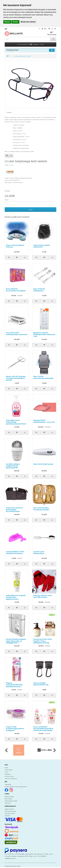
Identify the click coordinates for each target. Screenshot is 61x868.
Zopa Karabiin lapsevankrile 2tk (41, 684)
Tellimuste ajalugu (10, 811)
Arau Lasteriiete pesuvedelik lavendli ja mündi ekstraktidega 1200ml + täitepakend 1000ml (43, 730)
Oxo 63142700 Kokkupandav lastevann (17, 334)
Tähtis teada (9, 770)
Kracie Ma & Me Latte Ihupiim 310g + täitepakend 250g (43, 641)
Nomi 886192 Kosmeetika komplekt (16, 290)
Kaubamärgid (9, 797)
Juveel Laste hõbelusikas (39, 553)
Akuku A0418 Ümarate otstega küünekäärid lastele (16, 378)
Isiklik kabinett (9, 809)
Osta (30, 209)
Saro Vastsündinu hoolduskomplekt (41, 509)
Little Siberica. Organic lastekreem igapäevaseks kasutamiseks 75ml (16, 598)
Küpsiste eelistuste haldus (13, 866)
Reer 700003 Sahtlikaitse (39, 290)
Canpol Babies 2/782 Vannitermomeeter (15, 553)
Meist (6, 768)
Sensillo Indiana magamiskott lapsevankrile (13, 466)
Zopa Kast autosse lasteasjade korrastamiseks (14, 510)
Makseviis (8, 774)
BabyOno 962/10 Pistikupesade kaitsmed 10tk (44, 334)
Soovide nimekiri (10, 813)
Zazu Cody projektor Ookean (15, 246)
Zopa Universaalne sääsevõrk (42, 246)
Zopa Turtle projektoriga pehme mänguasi (15, 729)
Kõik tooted (8, 799)
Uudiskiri (7, 816)
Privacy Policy (9, 776)
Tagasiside (8, 784)
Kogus (7, 200)
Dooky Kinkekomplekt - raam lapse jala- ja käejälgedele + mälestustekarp (16, 642)
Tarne (7, 772)
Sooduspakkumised (11, 801)
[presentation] (6, 750)
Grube (11, 165)
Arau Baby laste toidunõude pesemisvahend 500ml (16, 422)
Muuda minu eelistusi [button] (28, 22)
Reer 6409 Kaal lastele (43, 464)
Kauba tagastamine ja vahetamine (16, 787)
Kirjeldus (9, 112)
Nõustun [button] (7, 22)
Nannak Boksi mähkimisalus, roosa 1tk (44, 421)
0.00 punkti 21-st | (30, 44)
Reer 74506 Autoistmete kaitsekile (43, 377)
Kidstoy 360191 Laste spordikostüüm (43, 596)
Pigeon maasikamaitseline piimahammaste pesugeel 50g (14, 686)
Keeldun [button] (15, 22)
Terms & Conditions (11, 779)
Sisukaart (8, 803)
